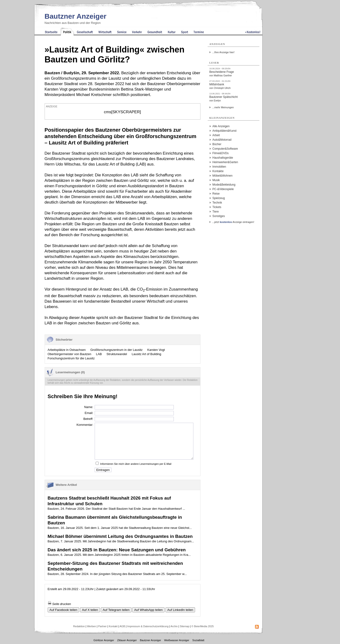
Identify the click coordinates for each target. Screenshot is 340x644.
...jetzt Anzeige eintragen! (233, 222)
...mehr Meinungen (223, 107)
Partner (102, 626)
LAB (99, 354)
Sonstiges (219, 216)
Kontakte (218, 171)
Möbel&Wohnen (223, 176)
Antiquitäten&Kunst (225, 131)
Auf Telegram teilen (116, 610)
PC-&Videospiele (223, 189)
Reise (216, 194)
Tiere (216, 212)
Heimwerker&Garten (225, 162)
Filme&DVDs (221, 153)
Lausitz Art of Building (147, 354)
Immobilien (219, 167)
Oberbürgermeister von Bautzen (70, 354)
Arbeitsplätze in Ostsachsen (67, 350)
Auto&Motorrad (222, 140)
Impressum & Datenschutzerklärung (148, 626)
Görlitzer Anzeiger (104, 640)
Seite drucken (59, 604)
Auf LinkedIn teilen (180, 610)
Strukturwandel (117, 354)
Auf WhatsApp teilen (148, 610)
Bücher (217, 144)
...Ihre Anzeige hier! (223, 52)
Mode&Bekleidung (224, 185)
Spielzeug (219, 198)
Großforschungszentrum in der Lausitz (117, 350)
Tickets (217, 207)
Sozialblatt (198, 640)
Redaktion (79, 626)
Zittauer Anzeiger (127, 640)
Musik (216, 180)
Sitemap (184, 626)
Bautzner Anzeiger (76, 16)
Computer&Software (225, 149)
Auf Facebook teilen (64, 610)
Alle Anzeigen (221, 126)
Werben (91, 626)
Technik (217, 203)
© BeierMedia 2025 (203, 626)
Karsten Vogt (156, 350)
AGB (122, 626)
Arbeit (216, 135)
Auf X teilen (90, 610)
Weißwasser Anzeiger (177, 640)
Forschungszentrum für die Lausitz (71, 358)
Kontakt (113, 626)
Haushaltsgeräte (223, 158)
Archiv (174, 626)
